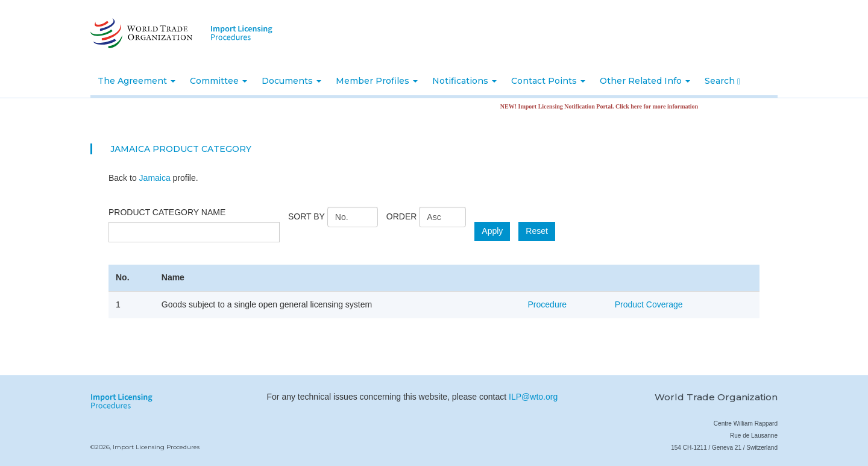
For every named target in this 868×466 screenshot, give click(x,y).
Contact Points (548, 81)
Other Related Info (645, 81)
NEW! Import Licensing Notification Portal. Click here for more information (606, 106)
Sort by (307, 216)
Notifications (464, 81)
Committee (219, 81)
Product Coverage (649, 304)
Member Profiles (377, 81)
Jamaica (155, 178)
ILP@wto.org (533, 397)
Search (722, 81)
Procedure (548, 304)
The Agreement (137, 81)
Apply (492, 231)
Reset (537, 231)
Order (402, 216)
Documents (291, 81)
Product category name (167, 212)
